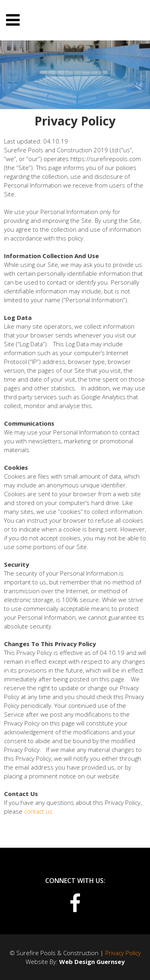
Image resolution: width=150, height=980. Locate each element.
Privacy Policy (123, 953)
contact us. (39, 811)
